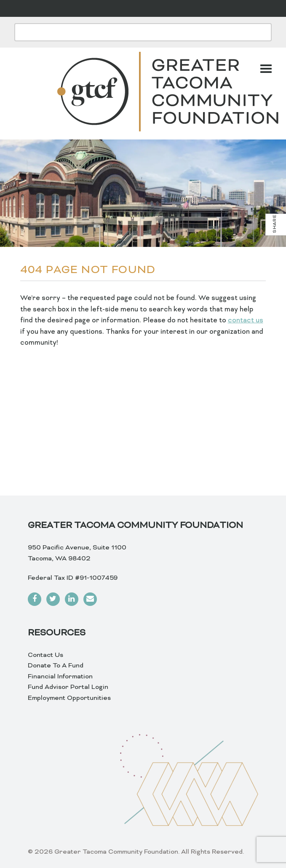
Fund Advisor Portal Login (68, 687)
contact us (246, 321)
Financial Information (60, 677)
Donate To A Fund (56, 666)
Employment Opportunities (69, 698)
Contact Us (45, 655)
